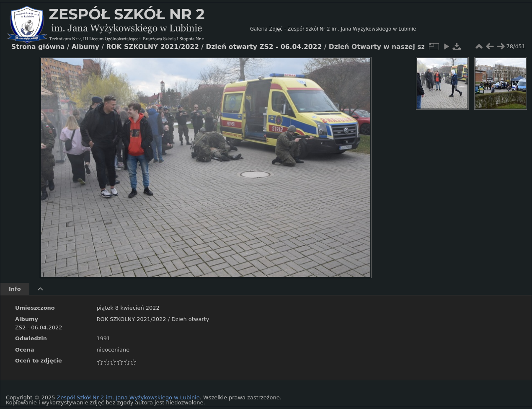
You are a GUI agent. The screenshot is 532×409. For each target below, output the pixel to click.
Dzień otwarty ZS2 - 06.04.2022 (264, 47)
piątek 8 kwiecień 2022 (128, 308)
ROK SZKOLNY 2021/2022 (131, 319)
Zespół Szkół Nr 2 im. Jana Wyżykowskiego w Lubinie (128, 397)
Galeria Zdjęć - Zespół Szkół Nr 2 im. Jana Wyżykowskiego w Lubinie (333, 29)
